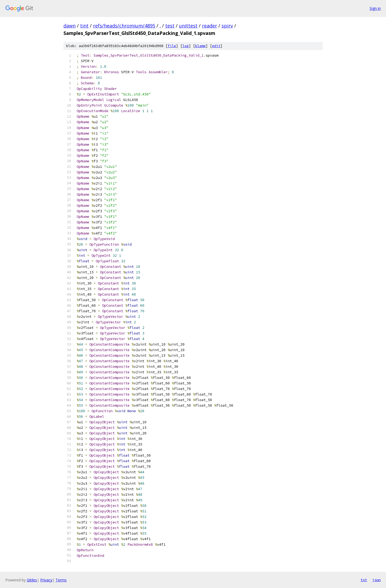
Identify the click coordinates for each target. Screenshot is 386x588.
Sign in (375, 8)
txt (364, 580)
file (172, 46)
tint (84, 26)
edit (216, 46)
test (170, 26)
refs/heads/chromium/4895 (124, 26)
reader (210, 26)
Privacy (46, 580)
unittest (188, 26)
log (186, 46)
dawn (70, 26)
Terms (61, 580)
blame (200, 46)
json (376, 580)
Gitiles (32, 580)
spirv (227, 26)
